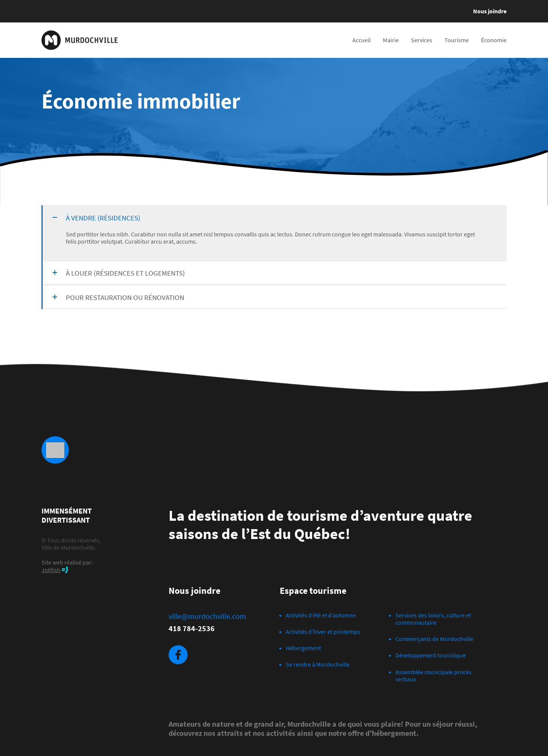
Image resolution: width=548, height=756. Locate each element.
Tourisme (457, 40)
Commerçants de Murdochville (434, 639)
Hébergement (303, 648)
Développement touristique (431, 655)
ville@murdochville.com (207, 616)
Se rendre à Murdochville (318, 664)
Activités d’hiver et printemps (323, 632)
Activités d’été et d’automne (321, 615)
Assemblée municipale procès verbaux (433, 675)
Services (422, 40)
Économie (494, 40)
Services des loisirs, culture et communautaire (433, 619)
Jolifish (51, 570)
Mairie (391, 40)
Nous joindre (490, 11)
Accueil (362, 40)
